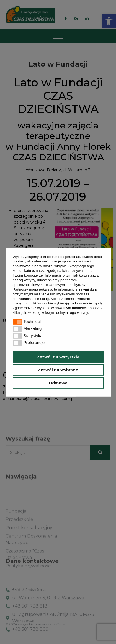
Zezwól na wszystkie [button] (58, 357)
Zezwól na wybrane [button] (58, 370)
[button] (91, 313)
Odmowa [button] (58, 383)
